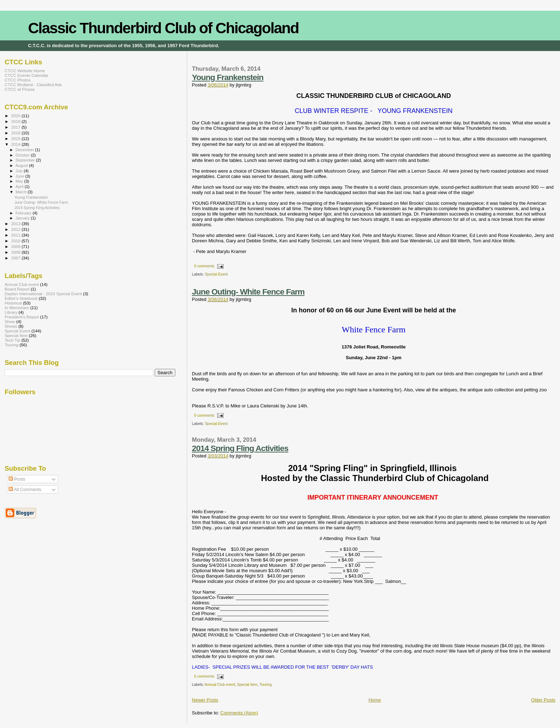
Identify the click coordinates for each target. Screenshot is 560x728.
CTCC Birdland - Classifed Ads (33, 85)
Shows (11, 326)
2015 (16, 138)
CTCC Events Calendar (26, 75)
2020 (16, 116)
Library (11, 312)
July (20, 171)
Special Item (247, 685)
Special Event (216, 274)
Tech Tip (12, 340)
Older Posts (543, 700)
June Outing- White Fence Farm (248, 292)
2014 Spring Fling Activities (240, 448)
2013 (16, 224)
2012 (16, 229)
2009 (16, 246)
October (23, 155)
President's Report (22, 317)
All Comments (25, 490)
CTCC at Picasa (20, 89)
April (20, 187)
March (22, 192)
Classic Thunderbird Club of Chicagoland (163, 28)
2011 (16, 235)
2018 (16, 121)
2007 (16, 258)
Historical (13, 303)
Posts (17, 479)
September (26, 160)
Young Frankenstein (227, 77)
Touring (266, 685)
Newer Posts (205, 700)
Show (10, 321)
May (20, 181)
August (22, 165)
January (23, 218)
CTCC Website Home (25, 71)
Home (375, 700)
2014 (16, 144)
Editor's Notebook (21, 298)
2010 (16, 241)
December (25, 150)
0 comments (204, 266)
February (24, 213)
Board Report (17, 289)
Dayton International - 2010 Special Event (43, 294)
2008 (16, 252)
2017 (16, 127)
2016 (16, 133)
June (21, 176)
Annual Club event (220, 685)
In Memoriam (17, 308)
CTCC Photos (17, 80)
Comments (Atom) (239, 713)
